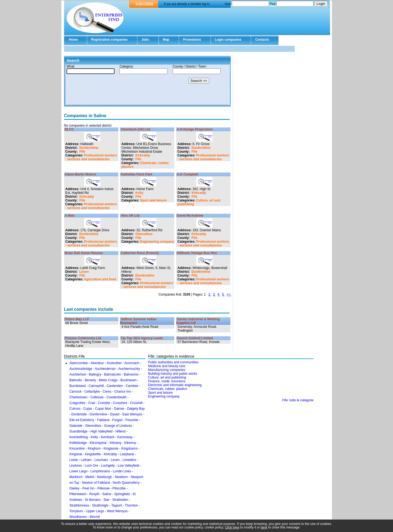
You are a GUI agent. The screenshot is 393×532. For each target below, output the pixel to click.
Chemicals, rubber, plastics (168, 389)
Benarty (90, 380)
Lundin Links (122, 471)
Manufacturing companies (167, 370)
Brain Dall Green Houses (84, 253)
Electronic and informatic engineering (175, 385)
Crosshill (136, 403)
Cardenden (115, 386)
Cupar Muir (103, 409)
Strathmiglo (100, 505)
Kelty (139, 193)
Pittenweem (78, 494)
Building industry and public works (173, 374)
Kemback (108, 437)
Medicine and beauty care (167, 366)
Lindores (76, 466)
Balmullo (76, 380)
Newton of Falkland (96, 483)
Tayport (117, 505)
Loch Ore (91, 466)
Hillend (120, 431)
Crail (92, 403)
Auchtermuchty (129, 369)
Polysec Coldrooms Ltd (83, 338)
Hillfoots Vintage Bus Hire (197, 253)
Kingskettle (93, 454)
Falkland (103, 420)
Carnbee (132, 386)
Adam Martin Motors (81, 174)
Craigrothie (77, 403)
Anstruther (114, 363)
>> (229, 294)
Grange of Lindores (118, 426)
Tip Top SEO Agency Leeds (142, 338)
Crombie (104, 403)
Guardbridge (79, 431)
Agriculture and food (100, 279)
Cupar (88, 409)
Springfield (122, 494)
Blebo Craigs (108, 380)
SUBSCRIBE (145, 4)
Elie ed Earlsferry (82, 420)
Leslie (74, 460)
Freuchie (132, 420)
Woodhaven (78, 517)
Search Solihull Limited (195, 338)
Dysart (115, 414)
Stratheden (120, 500)
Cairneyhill (96, 386)
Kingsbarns (129, 448)
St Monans (93, 500)
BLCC (69, 129)
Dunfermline (89, 148)
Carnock (76, 392)
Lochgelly (108, 466)
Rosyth (94, 494)
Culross (75, 409)
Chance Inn (123, 392)
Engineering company (157, 242)
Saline (107, 494)
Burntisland (78, 386)
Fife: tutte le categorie (298, 400)
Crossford (120, 403)
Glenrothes (144, 234)
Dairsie (119, 409)
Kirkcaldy (143, 155)
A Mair (70, 216)
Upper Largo (95, 511)
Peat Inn (89, 488)
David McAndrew (190, 216)
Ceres (107, 392)
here (264, 527)
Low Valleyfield (129, 466)
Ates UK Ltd (130, 216)
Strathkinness (79, 505)
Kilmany (115, 443)
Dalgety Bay (136, 409)
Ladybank (127, 454)
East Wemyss (132, 414)
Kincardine (77, 448)
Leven (84, 272)
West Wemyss (117, 511)
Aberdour (97, 363)
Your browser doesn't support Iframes (147, 85)
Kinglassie (111, 448)
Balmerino (131, 374)
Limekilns (129, 460)
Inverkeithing (79, 437)
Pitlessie (104, 488)
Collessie (97, 397)
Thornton (131, 505)
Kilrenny (130, 443)
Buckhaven (129, 380)
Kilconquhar (98, 443)
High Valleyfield (102, 431)
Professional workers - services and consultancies (91, 157)
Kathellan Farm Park (137, 174)
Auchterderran (105, 369)
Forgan (118, 420)
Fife (82, 152)
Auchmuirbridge (81, 369)
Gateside (76, 426)
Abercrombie (79, 363)
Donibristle (79, 414)
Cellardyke (92, 392)
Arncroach (132, 363)
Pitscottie (119, 488)
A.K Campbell (188, 174)
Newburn (121, 477)
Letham (86, 460)
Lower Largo (79, 471)
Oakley (75, 488)
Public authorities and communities (173, 362)
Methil (90, 477)
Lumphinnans (100, 471)
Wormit (95, 517)
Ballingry (95, 374)
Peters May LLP (77, 319)
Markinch (76, 477)
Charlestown (79, 397)
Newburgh (105, 477)
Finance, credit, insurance (167, 381)
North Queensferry (126, 483)
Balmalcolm (113, 374)
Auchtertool (78, 374)
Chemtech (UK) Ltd (136, 129)
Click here (232, 527)
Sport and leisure (153, 200)
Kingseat (76, 454)
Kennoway (125, 437)
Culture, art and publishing (167, 377)
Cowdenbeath (116, 397)
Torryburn (76, 511)
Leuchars (101, 460)
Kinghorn (94, 448)
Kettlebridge (78, 443)
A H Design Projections (195, 129)
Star (106, 500)
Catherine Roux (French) (140, 253)
